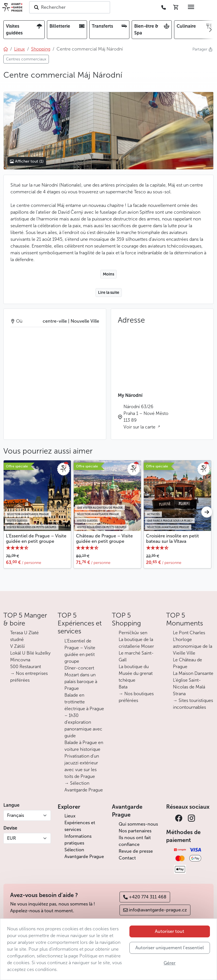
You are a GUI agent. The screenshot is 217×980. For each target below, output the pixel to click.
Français (16, 815)
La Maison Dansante (193, 673)
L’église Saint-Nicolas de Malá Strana (189, 687)
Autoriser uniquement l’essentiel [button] (170, 948)
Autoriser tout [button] (170, 931)
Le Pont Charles (189, 633)
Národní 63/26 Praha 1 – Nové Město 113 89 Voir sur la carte (146, 417)
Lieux (70, 816)
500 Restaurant (26, 667)
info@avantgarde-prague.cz (155, 910)
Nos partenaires (135, 831)
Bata (123, 687)
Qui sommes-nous (138, 824)
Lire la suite (109, 293)
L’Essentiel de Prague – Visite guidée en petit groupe (36, 539)
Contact (127, 858)
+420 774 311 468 (145, 897)
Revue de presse (136, 851)
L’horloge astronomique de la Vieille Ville (193, 646)
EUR (11, 838)
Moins (108, 274)
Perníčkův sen (133, 633)
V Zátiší (18, 646)
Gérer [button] (170, 963)
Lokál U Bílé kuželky (30, 653)
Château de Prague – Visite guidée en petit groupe (104, 539)
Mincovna (20, 660)
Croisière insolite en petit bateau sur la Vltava (172, 539)
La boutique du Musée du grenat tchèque (136, 673)
